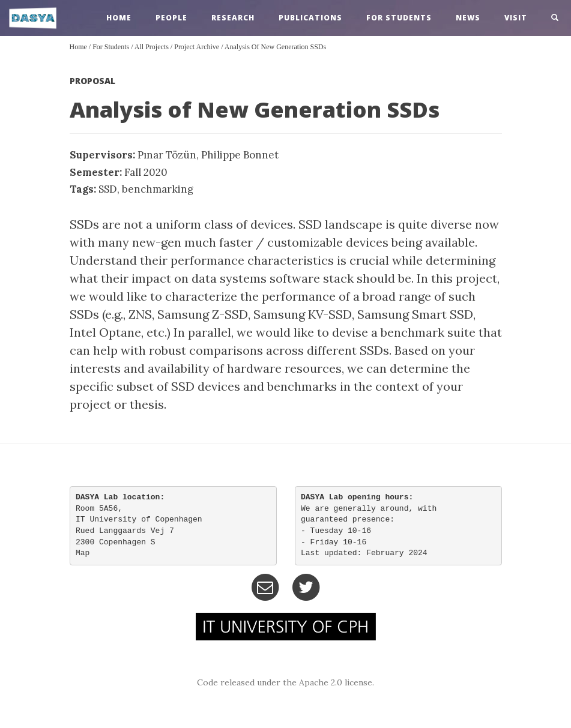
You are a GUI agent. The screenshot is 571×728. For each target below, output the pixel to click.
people (171, 18)
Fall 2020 (146, 172)
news (468, 18)
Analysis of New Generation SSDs (275, 47)
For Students (399, 18)
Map (83, 553)
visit (516, 18)
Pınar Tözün (167, 155)
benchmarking (158, 189)
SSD (108, 189)
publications (310, 18)
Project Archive (197, 47)
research (233, 18)
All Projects (152, 47)
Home (78, 47)
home (119, 18)
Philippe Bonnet (240, 155)
